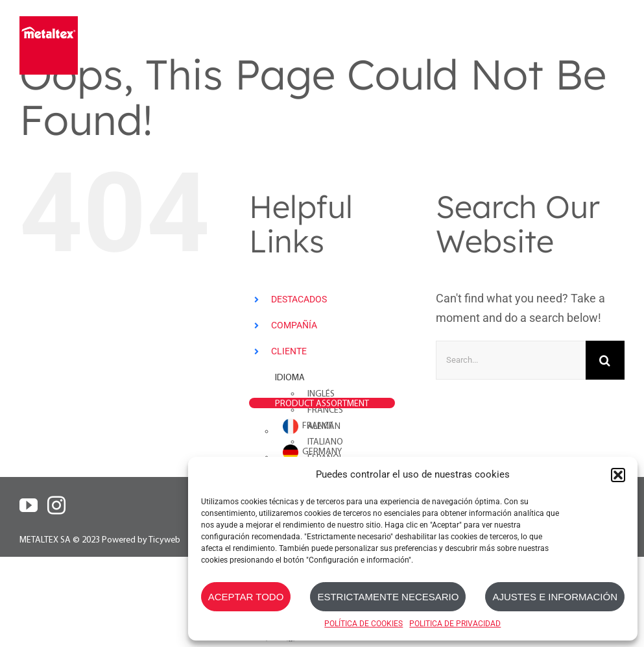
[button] (618, 475)
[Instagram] (56, 506)
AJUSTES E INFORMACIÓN (555, 597)
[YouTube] (29, 506)
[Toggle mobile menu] (616, 37)
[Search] (605, 360)
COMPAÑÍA (294, 325)
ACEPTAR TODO (246, 597)
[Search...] (511, 360)
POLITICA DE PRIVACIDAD (455, 624)
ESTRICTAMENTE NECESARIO (388, 597)
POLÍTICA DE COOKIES (364, 624)
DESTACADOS (299, 299)
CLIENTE (289, 351)
